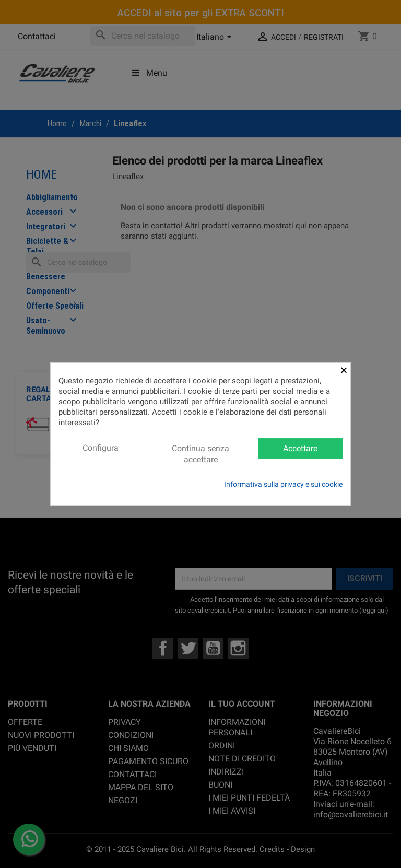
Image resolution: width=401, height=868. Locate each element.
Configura (101, 448)
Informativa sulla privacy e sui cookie (283, 484)
